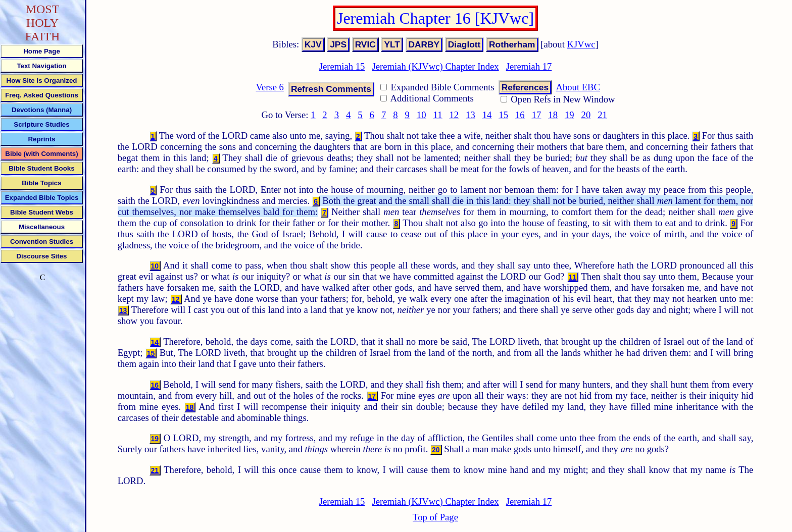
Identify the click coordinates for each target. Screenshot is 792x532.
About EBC (578, 87)
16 (520, 115)
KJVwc (581, 44)
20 (586, 115)
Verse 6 (269, 87)
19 (570, 115)
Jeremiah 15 (342, 66)
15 (503, 115)
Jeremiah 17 (529, 66)
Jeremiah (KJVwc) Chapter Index (435, 66)
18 (553, 115)
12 (454, 115)
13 (471, 115)
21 (602, 115)
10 (422, 115)
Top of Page (435, 517)
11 (438, 115)
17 (537, 115)
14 (487, 115)
